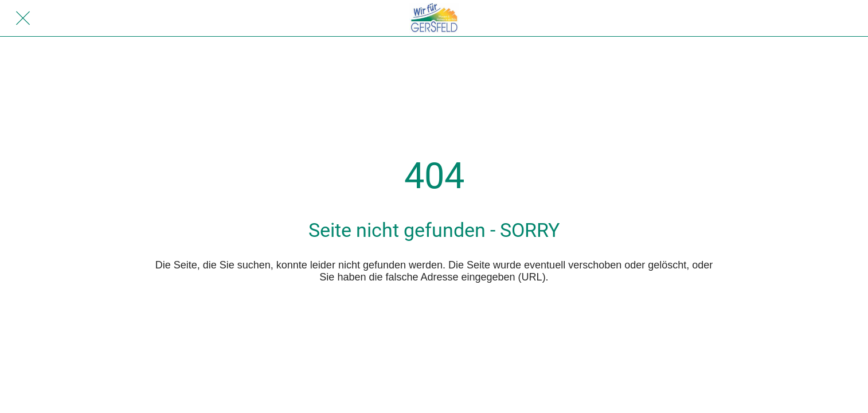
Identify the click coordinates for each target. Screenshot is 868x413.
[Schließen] (23, 18)
